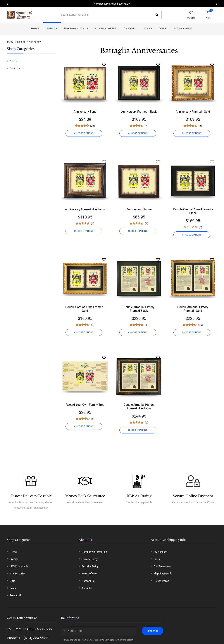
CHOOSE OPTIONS (85, 133)
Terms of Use (89, 574)
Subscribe (152, 631)
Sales (13, 588)
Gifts (148, 28)
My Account (183, 28)
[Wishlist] (104, 64)
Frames (14, 559)
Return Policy (161, 581)
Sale (163, 28)
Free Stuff (15, 595)
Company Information (94, 552)
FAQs (157, 559)
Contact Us (88, 581)
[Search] (157, 15)
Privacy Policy (90, 559)
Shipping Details (163, 574)
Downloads (16, 68)
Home (35, 28)
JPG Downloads (76, 28)
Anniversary (35, 42)
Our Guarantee (162, 566)
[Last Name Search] (110, 15)
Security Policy (90, 566)
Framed (21, 42)
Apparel (130, 28)
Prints (52, 28)
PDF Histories (106, 28)
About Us (87, 588)
